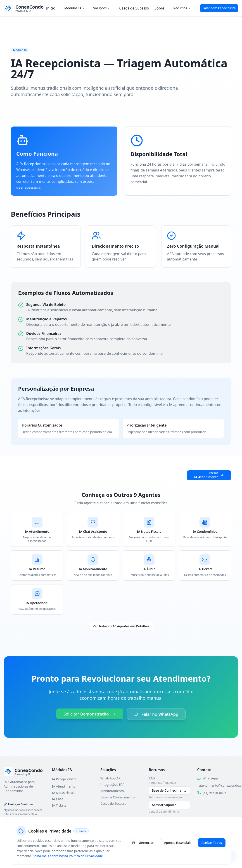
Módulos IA (75, 8)
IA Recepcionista (64, 779)
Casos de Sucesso (134, 8)
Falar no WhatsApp (156, 714)
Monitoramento (112, 791)
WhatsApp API (111, 778)
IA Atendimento (64, 786)
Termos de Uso (197, 845)
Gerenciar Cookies (225, 845)
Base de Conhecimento (117, 797)
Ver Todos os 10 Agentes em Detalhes (121, 626)
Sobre (159, 8)
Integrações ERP (113, 785)
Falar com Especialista (219, 8)
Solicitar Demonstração (90, 714)
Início (51, 8)
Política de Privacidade (165, 845)
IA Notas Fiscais (64, 793)
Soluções (102, 8)
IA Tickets (59, 805)
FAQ (152, 778)
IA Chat (57, 799)
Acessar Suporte (164, 805)
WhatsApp (210, 778)
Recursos (182, 8)
